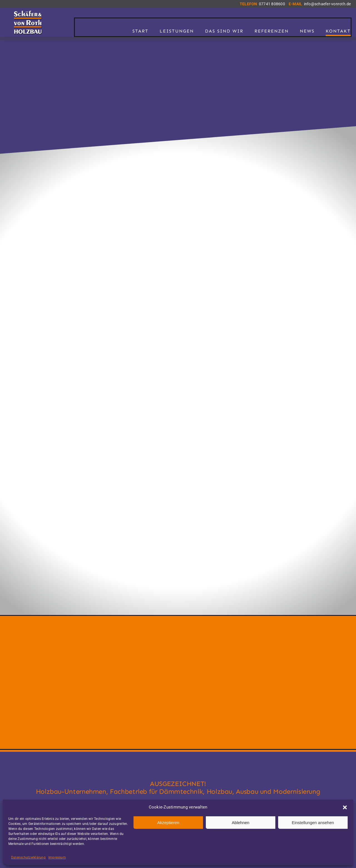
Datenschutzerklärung (28, 857)
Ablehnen (240, 823)
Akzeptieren (168, 823)
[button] (345, 807)
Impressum (57, 857)
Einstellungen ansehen (313, 823)
